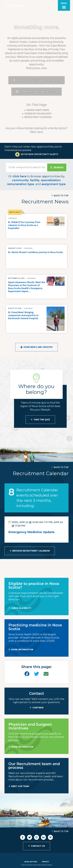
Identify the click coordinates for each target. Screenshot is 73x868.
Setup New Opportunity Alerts (39, 154)
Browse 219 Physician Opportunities (38, 80)
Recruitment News (38, 110)
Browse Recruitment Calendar (31, 551)
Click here (36, 132)
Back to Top (61, 196)
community (20, 180)
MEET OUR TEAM (20, 786)
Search (58, 168)
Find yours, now (36, 68)
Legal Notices (30, 862)
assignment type (54, 184)
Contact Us (38, 846)
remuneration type (20, 184)
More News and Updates (38, 347)
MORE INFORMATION (22, 650)
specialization (51, 180)
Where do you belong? (38, 114)
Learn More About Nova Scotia (38, 92)
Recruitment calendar (38, 117)
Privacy (46, 862)
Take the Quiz (42, 420)
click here (19, 176)
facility (35, 180)
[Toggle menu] (64, 5)
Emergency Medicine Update (32, 532)
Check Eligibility (21, 608)
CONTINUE (38, 708)
